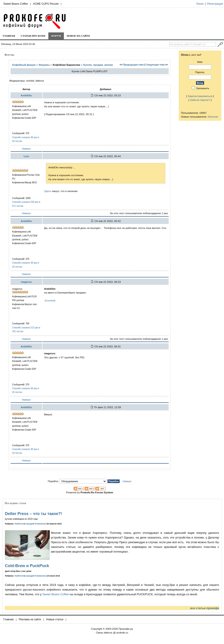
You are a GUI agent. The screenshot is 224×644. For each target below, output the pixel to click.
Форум (56, 36)
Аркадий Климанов (35, 524)
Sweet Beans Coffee (16, 4)
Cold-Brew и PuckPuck (27, 566)
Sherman (213, 117)
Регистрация (215, 4)
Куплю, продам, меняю (98, 65)
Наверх (26, 149)
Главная (9, 36)
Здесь (48, 191)
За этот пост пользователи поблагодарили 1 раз (139, 213)
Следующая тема (155, 65)
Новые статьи (55, 619)
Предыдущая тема (133, 65)
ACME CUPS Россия (46, 4)
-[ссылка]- (50, 300)
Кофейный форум (24, 65)
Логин (200, 4)
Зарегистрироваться (200, 96)
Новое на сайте (79, 36)
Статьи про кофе (33, 36)
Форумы (44, 65)
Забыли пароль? (200, 100)
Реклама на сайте (30, 619)
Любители (20, 524)
